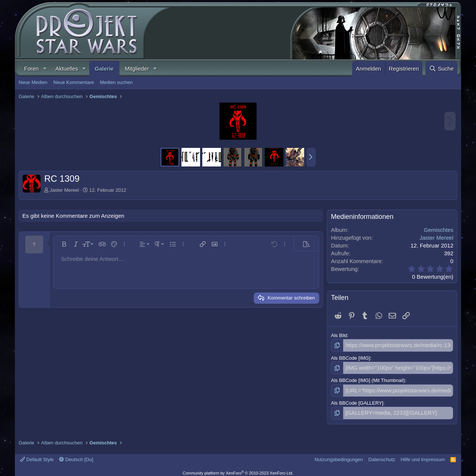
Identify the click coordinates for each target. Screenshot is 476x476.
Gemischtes (439, 230)
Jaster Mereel (65, 190)
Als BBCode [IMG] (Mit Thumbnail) (368, 379)
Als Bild (339, 335)
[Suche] (441, 69)
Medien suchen (116, 82)
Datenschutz (382, 456)
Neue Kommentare (73, 82)
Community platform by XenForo (238, 469)
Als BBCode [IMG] (350, 357)
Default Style (37, 456)
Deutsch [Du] (76, 456)
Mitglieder (137, 69)
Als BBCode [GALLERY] (357, 400)
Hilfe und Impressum (423, 456)
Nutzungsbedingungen (339, 456)
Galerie (104, 69)
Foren (31, 69)
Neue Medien (33, 82)
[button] (45, 69)
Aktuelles (67, 69)
